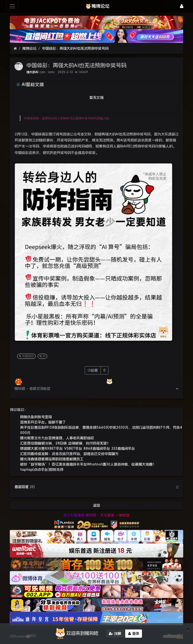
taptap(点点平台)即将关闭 (42, 470)
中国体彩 (26, 356)
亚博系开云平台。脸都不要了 (43, 422)
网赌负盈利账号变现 (36, 417)
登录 (134, 634)
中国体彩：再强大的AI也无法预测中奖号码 (75, 48)
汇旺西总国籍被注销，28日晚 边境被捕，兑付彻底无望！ (65, 443)
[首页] (15, 49)
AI (42, 356)
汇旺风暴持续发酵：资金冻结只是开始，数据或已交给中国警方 (69, 454)
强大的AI (32, 72)
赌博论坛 (29, 48)
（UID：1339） (47, 72)
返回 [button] (96, 505)
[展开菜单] (12, 6)
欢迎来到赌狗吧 (76, 634)
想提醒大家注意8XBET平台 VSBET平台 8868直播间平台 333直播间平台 (78, 448)
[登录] (182, 6)
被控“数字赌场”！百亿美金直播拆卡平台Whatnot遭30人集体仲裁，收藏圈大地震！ (88, 464)
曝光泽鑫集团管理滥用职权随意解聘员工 (52, 459)
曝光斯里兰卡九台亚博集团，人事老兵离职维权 (57, 438)
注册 (115, 634)
